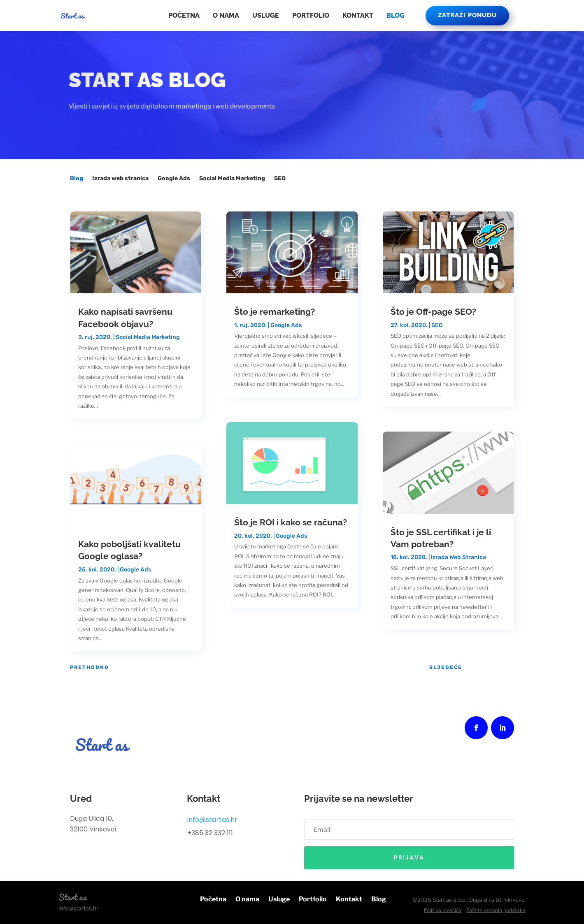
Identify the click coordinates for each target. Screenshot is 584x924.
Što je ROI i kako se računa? (291, 522)
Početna (184, 15)
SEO (280, 179)
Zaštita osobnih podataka (496, 910)
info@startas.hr (212, 820)
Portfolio (311, 15)
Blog (396, 15)
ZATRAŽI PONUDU (467, 15)
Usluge (266, 15)
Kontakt (358, 15)
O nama (226, 15)
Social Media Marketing (232, 179)
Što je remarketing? (275, 312)
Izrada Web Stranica (458, 557)
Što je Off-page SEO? (433, 312)
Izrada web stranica (120, 179)
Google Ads (174, 179)
